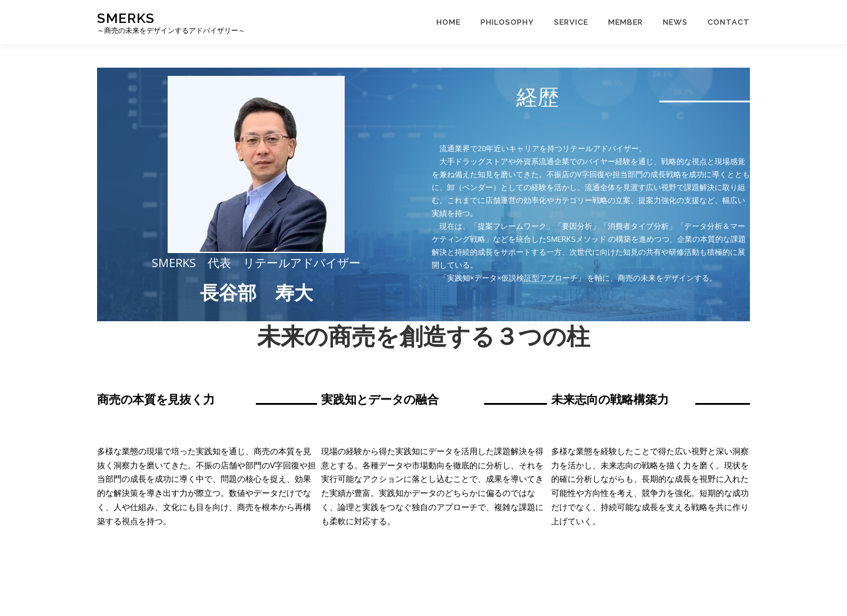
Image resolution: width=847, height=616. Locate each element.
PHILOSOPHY (507, 22)
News (675, 22)
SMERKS (126, 18)
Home (448, 22)
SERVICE (571, 22)
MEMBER (626, 22)
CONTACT (729, 22)
